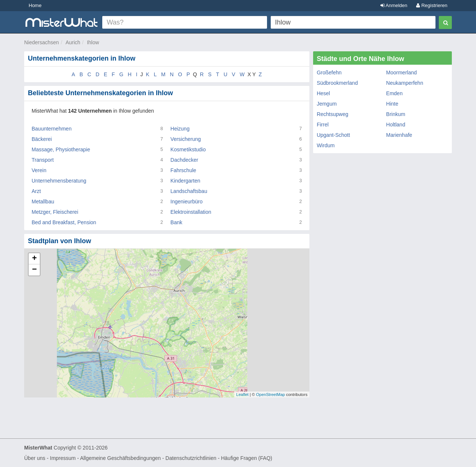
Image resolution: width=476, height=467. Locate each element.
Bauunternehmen (52, 129)
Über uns (35, 458)
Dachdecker (184, 160)
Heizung (180, 129)
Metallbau (43, 202)
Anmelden (394, 5)
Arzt (36, 191)
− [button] (34, 270)
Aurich (73, 42)
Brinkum (395, 114)
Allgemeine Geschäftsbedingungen (120, 458)
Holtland (395, 125)
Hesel (324, 93)
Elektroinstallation (191, 212)
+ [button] (34, 259)
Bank (176, 222)
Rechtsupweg (333, 114)
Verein (39, 170)
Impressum (63, 458)
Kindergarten (185, 181)
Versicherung (186, 139)
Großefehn (329, 73)
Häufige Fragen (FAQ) (247, 458)
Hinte (392, 104)
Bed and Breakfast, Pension (64, 222)
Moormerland (401, 73)
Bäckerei (42, 139)
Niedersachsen (41, 42)
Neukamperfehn (405, 83)
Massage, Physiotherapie (61, 149)
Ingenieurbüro (186, 202)
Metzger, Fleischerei (55, 212)
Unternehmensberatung (59, 181)
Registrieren (432, 5)
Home (35, 5)
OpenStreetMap (270, 394)
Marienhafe (399, 135)
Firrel (323, 125)
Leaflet (242, 394)
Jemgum (327, 104)
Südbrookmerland (337, 83)
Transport (43, 160)
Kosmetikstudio (188, 149)
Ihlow (93, 42)
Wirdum (326, 145)
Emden (394, 93)
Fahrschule (183, 170)
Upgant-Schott (334, 135)
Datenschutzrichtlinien (191, 458)
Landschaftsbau (189, 191)
